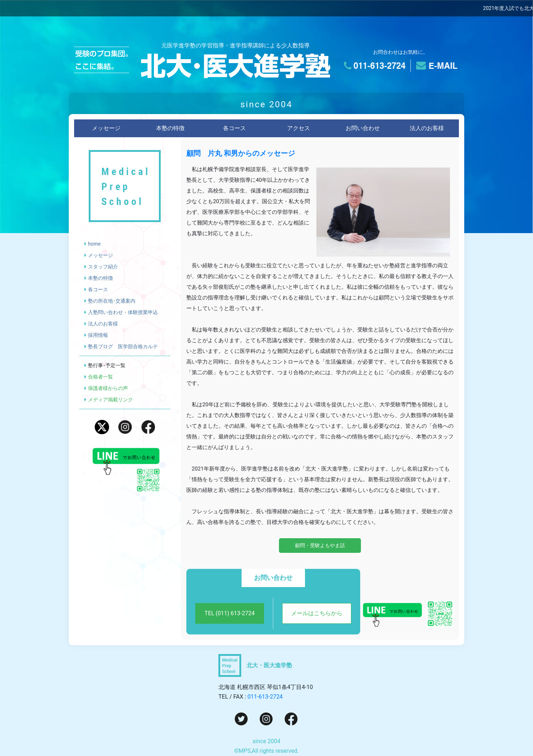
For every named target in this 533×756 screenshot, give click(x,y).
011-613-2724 (265, 697)
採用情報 (98, 335)
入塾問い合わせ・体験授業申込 (123, 312)
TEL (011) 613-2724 (230, 613)
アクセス (299, 128)
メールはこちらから (317, 613)
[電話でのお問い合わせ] (376, 66)
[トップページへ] (236, 66)
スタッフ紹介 (103, 267)
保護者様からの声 (108, 388)
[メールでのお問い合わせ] (435, 66)
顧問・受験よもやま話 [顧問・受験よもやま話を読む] (320, 545)
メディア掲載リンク (110, 400)
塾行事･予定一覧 (107, 365)
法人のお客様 (427, 128)
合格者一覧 (100, 377)
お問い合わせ (363, 128)
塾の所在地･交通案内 (112, 301)
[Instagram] (266, 718)
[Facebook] (291, 718)
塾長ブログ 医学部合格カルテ (123, 346)
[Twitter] (241, 718)
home (94, 244)
